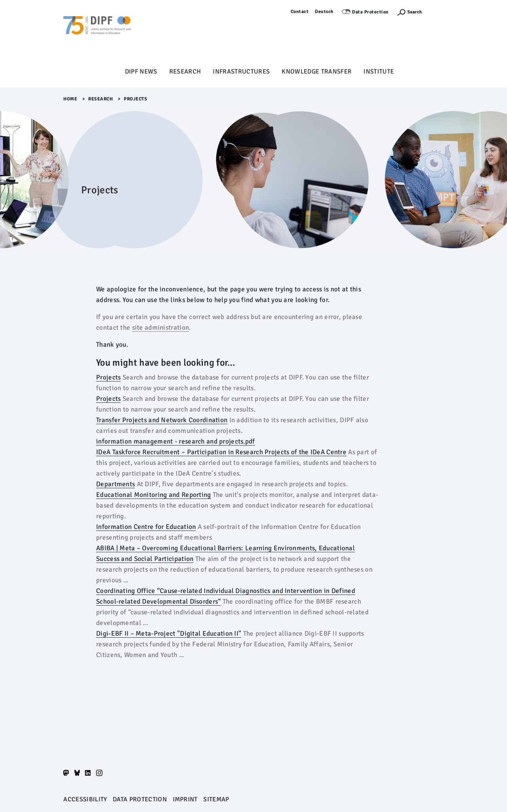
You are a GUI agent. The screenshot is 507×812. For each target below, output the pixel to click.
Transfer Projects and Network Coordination (162, 420)
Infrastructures (241, 72)
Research (185, 72)
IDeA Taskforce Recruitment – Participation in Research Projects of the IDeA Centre (221, 452)
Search (415, 12)
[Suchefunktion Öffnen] (409, 12)
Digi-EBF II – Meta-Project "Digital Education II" (169, 634)
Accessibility (85, 799)
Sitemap (216, 799)
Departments (115, 484)
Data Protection (370, 12)
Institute (379, 72)
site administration (161, 328)
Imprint (185, 799)
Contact (300, 12)
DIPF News (141, 72)
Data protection (140, 799)
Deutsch (324, 12)
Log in (437, 12)
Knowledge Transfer (317, 72)
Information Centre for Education (146, 527)
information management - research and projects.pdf (176, 441)
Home (70, 99)
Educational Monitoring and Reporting (154, 495)
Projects (108, 377)
